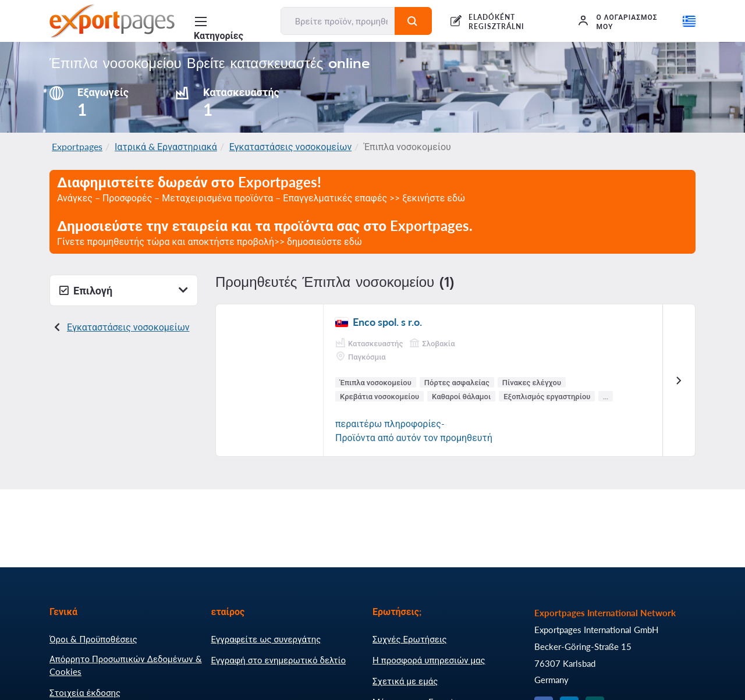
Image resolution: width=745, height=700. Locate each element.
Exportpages (77, 146)
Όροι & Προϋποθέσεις (93, 639)
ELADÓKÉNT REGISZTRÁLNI (496, 22)
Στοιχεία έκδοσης (85, 692)
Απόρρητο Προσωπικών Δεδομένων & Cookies (126, 665)
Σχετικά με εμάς (405, 681)
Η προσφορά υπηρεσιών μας (429, 660)
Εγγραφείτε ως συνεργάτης (266, 639)
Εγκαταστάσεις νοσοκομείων (291, 146)
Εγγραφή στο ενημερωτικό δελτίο (279, 660)
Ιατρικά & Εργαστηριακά (166, 146)
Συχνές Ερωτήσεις (410, 639)
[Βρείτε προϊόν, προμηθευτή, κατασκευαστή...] (338, 21)
